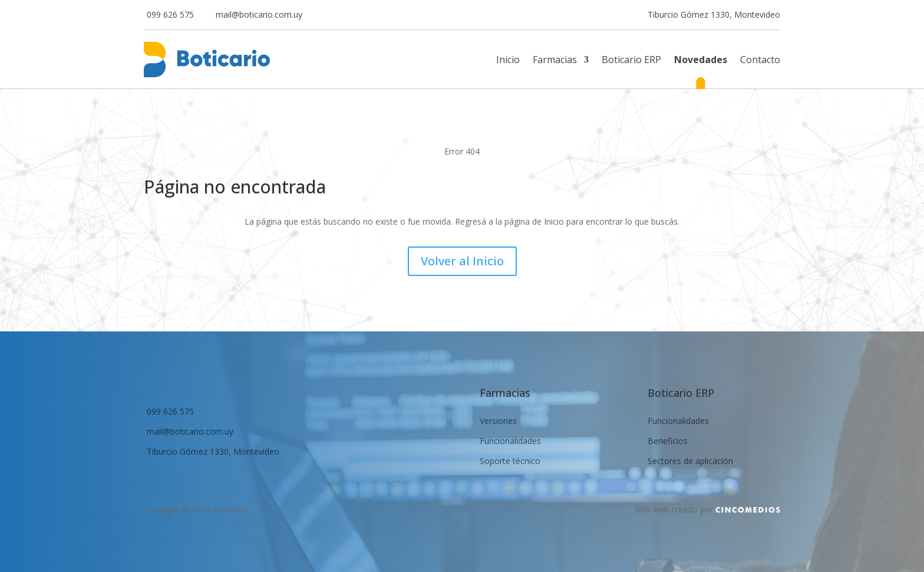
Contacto (760, 61)
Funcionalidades (510, 441)
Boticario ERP (631, 61)
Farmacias (555, 61)
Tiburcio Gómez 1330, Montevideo (714, 15)
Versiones (498, 421)
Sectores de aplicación (690, 461)
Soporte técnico (510, 461)
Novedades (701, 61)
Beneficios (668, 441)
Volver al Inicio (462, 261)
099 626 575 (170, 15)
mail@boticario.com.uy (259, 15)
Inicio (508, 61)
